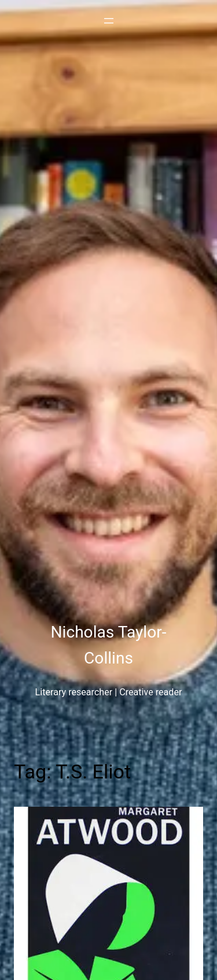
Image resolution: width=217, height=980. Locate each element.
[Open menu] (109, 21)
